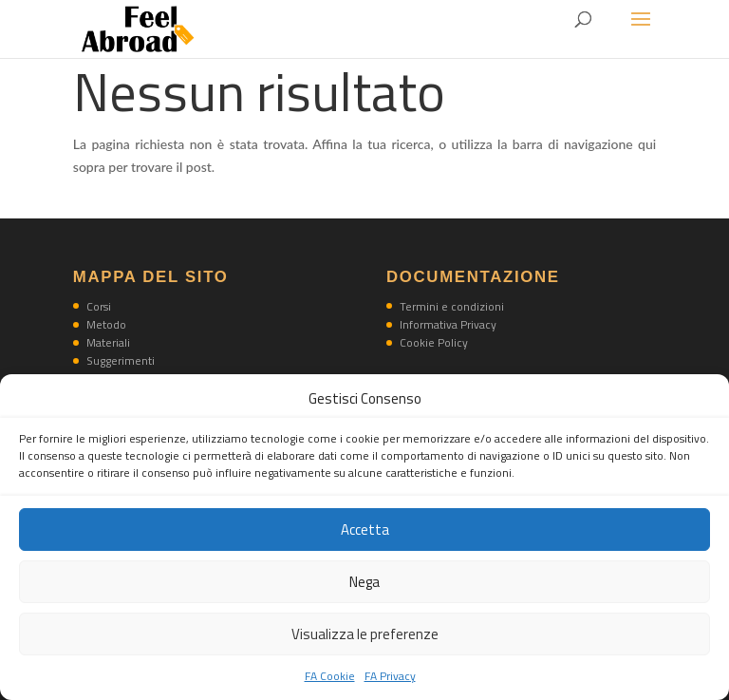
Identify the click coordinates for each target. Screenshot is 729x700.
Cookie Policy (434, 342)
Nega (364, 582)
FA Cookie (330, 676)
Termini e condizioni (452, 306)
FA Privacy (390, 676)
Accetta (365, 530)
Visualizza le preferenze (365, 634)
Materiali (108, 342)
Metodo (106, 324)
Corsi (99, 306)
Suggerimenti (121, 360)
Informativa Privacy (448, 324)
